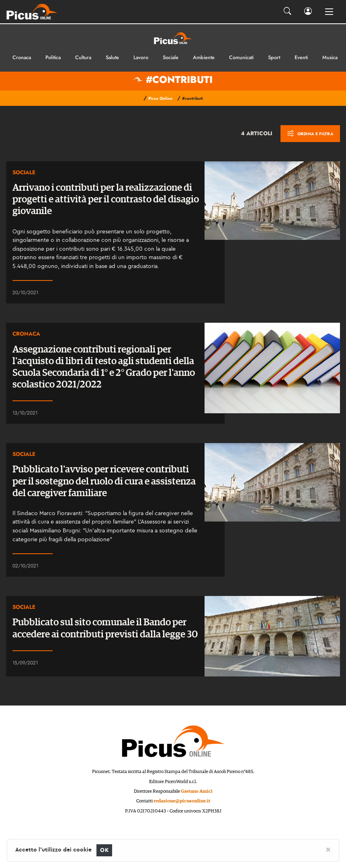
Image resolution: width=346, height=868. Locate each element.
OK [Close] (104, 850)
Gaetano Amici (197, 791)
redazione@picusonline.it (182, 801)
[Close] (328, 849)
